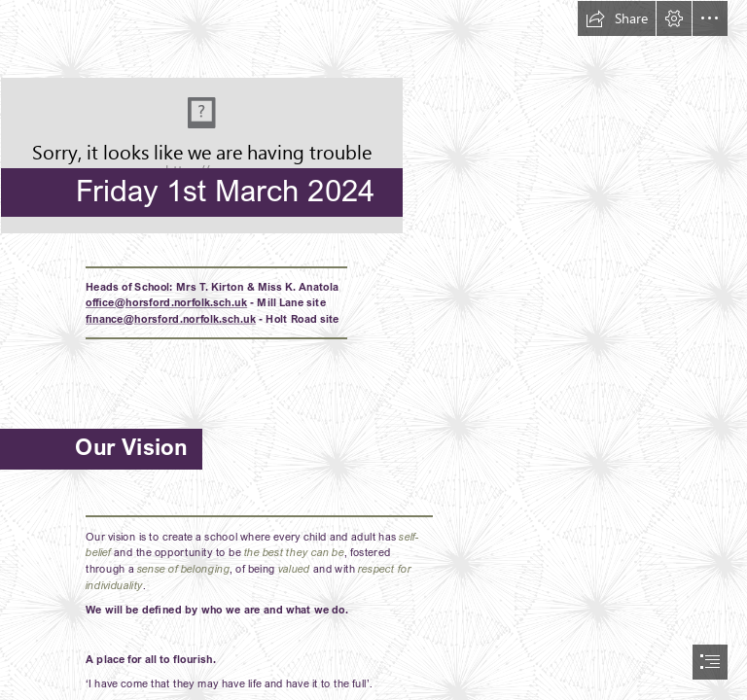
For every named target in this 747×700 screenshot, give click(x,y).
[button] (617, 18)
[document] (373, 350)
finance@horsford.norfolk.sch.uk (171, 319)
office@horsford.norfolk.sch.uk (166, 302)
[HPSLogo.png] (373, 117)
